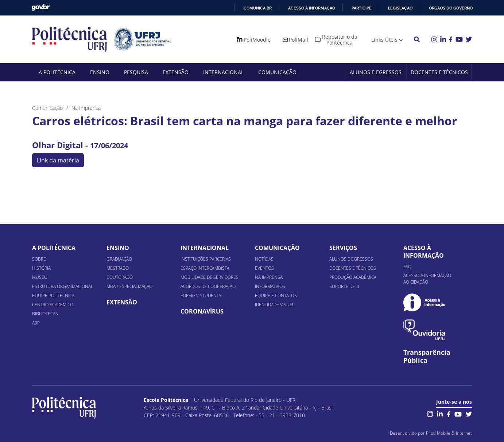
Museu (40, 277)
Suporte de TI (344, 286)
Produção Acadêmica (353, 277)
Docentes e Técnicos (439, 72)
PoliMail (298, 40)
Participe (362, 8)
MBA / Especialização (129, 286)
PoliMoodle (257, 40)
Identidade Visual (275, 305)
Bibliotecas (45, 314)
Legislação (400, 8)
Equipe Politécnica (53, 295)
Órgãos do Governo (451, 8)
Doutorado (120, 277)
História (41, 268)
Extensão (176, 72)
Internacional (223, 72)
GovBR (40, 7)
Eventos (264, 268)
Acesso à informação (312, 8)
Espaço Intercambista (205, 268)
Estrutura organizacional (63, 286)
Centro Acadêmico (53, 305)
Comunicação (277, 72)
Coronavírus (202, 311)
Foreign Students (201, 295)
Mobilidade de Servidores (210, 277)
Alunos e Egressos (376, 72)
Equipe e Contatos (276, 295)
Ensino (100, 72)
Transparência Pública (427, 357)
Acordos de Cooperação (208, 286)
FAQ (407, 267)
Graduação (119, 259)
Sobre (39, 259)
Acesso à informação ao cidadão (427, 279)
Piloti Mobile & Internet (449, 433)
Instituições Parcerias (206, 259)
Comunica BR (258, 8)
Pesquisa (136, 72)
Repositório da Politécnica (340, 40)
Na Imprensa (269, 277)
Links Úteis (384, 40)
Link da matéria (58, 160)
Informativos (270, 286)
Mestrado (118, 268)
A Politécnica (57, 72)
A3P (36, 323)
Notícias (264, 259)
